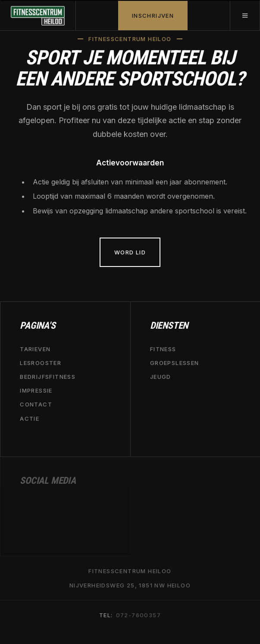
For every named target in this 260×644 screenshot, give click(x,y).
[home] (38, 16)
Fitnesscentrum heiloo (130, 571)
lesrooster (41, 363)
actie (30, 419)
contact (36, 405)
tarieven (35, 349)
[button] (245, 16)
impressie (36, 391)
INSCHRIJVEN (153, 16)
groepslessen (175, 363)
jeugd (161, 377)
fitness (163, 349)
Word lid (130, 252)
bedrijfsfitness (48, 377)
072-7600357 (138, 615)
